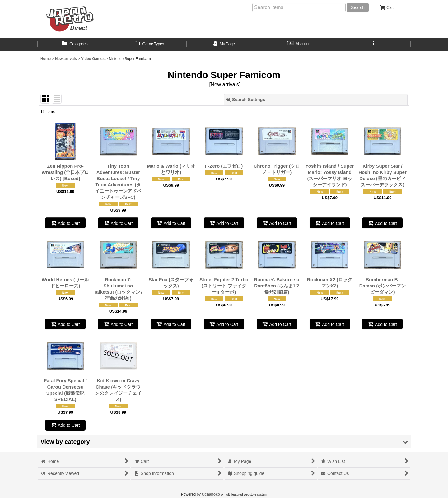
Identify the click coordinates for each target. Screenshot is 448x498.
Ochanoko (211, 494)
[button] (373, 44)
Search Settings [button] (246, 100)
